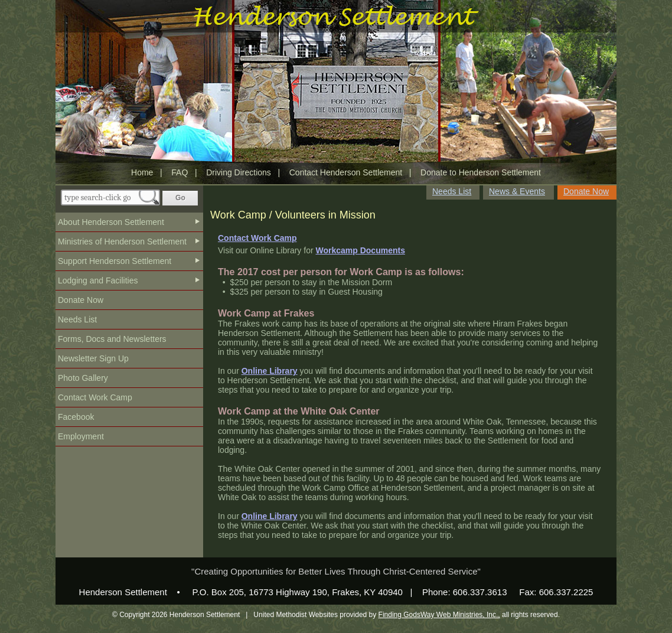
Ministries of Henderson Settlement (122, 242)
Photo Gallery (83, 378)
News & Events (517, 191)
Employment (81, 436)
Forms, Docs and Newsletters (112, 339)
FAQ (180, 172)
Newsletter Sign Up (93, 358)
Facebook (76, 417)
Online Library (270, 371)
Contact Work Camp (95, 397)
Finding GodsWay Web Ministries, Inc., (439, 615)
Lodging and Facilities (98, 280)
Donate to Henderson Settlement (481, 172)
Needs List (77, 319)
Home (142, 172)
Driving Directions (239, 172)
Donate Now (81, 300)
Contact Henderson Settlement (346, 172)
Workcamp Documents (360, 250)
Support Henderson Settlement (115, 261)
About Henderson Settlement (111, 222)
